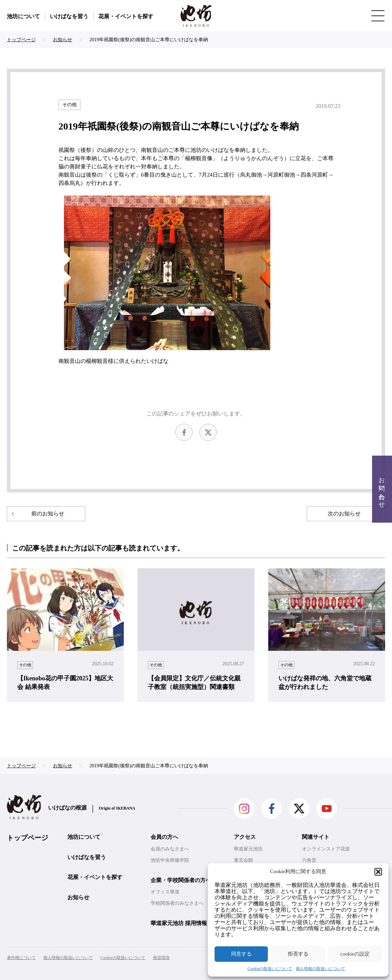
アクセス (245, 837)
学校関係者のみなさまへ (177, 903)
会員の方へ (164, 837)
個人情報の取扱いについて (320, 969)
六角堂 (309, 860)
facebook (184, 432)
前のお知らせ (48, 514)
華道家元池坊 (248, 849)
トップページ (28, 838)
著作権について (21, 958)
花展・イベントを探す (126, 16)
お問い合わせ (382, 489)
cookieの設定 (355, 954)
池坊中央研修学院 (170, 860)
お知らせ (78, 897)
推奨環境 (161, 958)
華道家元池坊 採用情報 (179, 923)
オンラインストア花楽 (326, 849)
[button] (378, 872)
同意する (241, 954)
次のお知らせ (344, 514)
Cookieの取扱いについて (270, 969)
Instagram (244, 809)
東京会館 (243, 860)
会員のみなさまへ (170, 849)
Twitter (208, 432)
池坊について (23, 16)
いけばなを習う (69, 16)
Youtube (327, 809)
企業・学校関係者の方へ (181, 880)
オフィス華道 (165, 892)
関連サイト (316, 837)
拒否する (298, 954)
